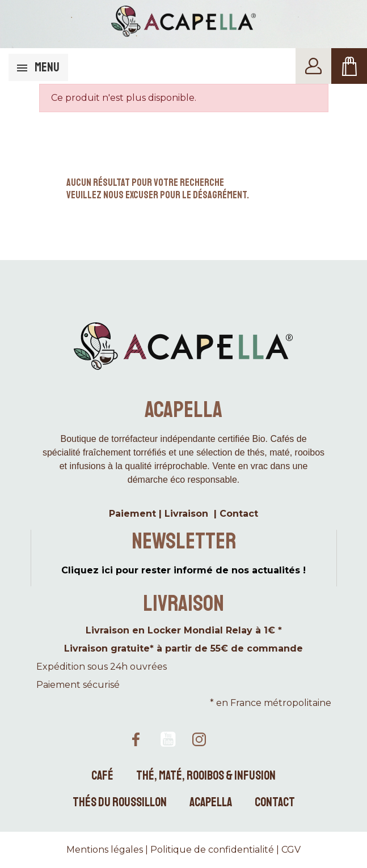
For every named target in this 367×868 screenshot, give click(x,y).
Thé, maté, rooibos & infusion (206, 776)
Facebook (136, 739)
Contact (275, 802)
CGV (291, 850)
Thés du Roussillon (120, 802)
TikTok (231, 739)
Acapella (211, 802)
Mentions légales (105, 850)
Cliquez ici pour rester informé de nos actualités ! (183, 570)
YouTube (168, 739)
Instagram (200, 739)
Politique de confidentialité (212, 850)
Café (102, 776)
